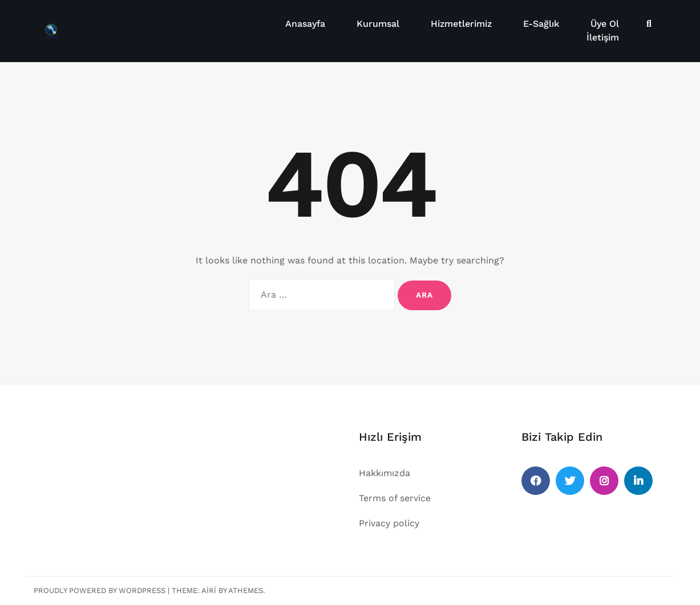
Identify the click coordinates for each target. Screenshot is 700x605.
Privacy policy (389, 523)
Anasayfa (305, 24)
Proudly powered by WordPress (100, 590)
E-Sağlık (541, 24)
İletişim (603, 37)
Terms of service (395, 498)
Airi (209, 590)
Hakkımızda (385, 473)
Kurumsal (378, 24)
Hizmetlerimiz (461, 24)
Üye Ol (605, 24)
